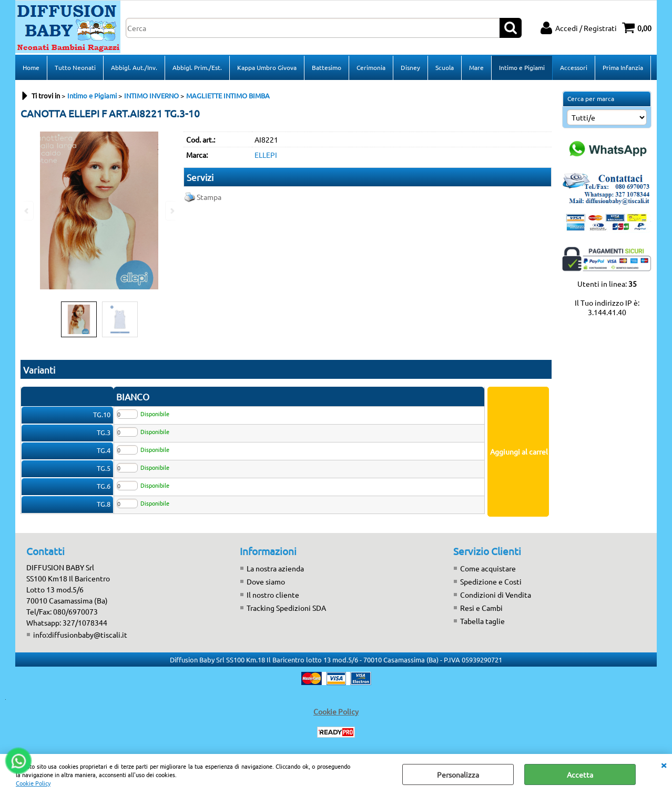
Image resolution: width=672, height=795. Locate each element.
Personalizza (458, 774)
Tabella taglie (482, 621)
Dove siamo (266, 581)
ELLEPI (266, 155)
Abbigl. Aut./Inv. (134, 67)
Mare (476, 67)
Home (31, 67)
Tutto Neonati (75, 67)
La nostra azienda (275, 568)
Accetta (580, 774)
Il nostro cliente (273, 595)
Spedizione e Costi (491, 581)
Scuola (445, 67)
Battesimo (327, 67)
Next (171, 211)
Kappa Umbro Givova (267, 67)
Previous (27, 211)
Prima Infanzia (623, 67)
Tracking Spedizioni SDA (286, 608)
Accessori (574, 67)
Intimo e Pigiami (522, 67)
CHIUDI (664, 764)
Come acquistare (488, 568)
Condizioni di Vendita (496, 595)
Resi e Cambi (481, 608)
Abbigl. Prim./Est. (197, 67)
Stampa (209, 197)
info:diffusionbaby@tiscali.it (80, 635)
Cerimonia (371, 67)
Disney (410, 67)
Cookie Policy (33, 783)
